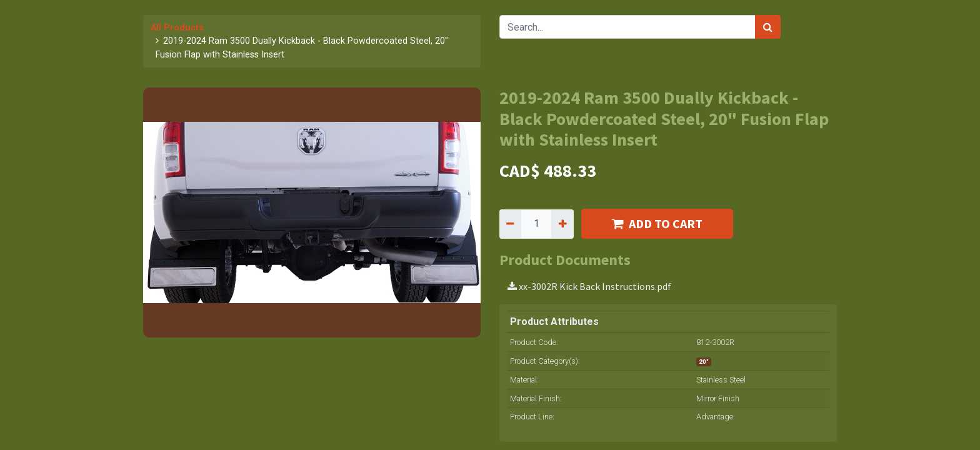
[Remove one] (510, 224)
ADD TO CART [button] (657, 223)
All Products (177, 28)
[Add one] (562, 224)
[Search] (768, 27)
